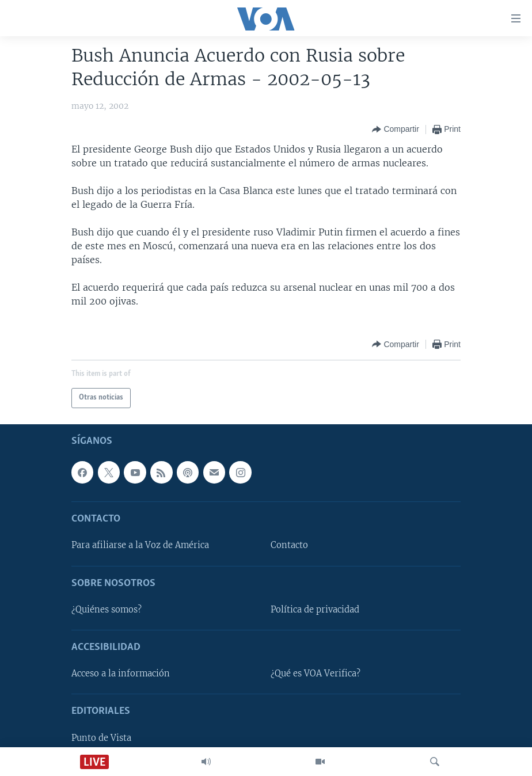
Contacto (289, 545)
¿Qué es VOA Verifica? (316, 674)
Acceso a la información (121, 674)
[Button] (395, 130)
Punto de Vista (101, 737)
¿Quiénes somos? (107, 609)
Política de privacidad (315, 609)
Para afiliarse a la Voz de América (140, 545)
